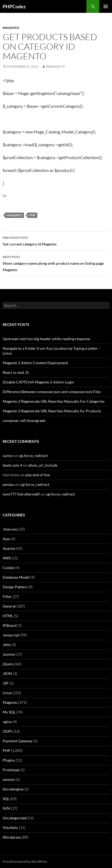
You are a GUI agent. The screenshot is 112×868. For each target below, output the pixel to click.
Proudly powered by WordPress (25, 861)
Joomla (9, 654)
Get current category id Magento (56, 240)
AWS (7, 558)
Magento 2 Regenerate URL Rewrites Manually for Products (52, 411)
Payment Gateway (18, 741)
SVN (6, 808)
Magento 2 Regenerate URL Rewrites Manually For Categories (54, 401)
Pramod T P (55, 66)
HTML (8, 616)
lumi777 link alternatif (21, 494)
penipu (8, 484)
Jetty (7, 645)
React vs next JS (16, 372)
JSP (6, 683)
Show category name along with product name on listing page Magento (56, 263)
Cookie (9, 568)
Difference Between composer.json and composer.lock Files (52, 392)
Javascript (11, 635)
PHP (33, 215)
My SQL (9, 712)
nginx (7, 722)
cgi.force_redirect (33, 456)
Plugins (9, 760)
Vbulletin (10, 827)
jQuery (8, 664)
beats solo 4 (12, 465)
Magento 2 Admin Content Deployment (35, 363)
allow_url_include (43, 465)
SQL (6, 799)
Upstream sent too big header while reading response (46, 339)
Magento (11, 28)
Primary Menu (106, 6)
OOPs (8, 731)
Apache (9, 548)
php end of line (38, 475)
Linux (7, 693)
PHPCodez (14, 6)
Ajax (6, 539)
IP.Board (10, 625)
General (9, 606)
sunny (8, 456)
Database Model (16, 577)
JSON (7, 673)
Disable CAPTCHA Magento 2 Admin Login (38, 382)
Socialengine (13, 789)
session (9, 779)
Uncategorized (15, 818)
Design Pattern (15, 587)
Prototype (11, 770)
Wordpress (12, 837)
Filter (7, 596)
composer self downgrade (24, 420)
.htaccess (10, 529)
